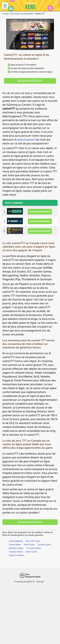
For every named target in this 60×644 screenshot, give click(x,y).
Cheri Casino (31, 552)
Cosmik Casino (44, 545)
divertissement (26, 140)
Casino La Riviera (16, 555)
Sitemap (40, 582)
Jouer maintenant (30, 81)
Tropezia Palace (16, 552)
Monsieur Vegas (16, 548)
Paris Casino (29, 545)
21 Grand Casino (34, 548)
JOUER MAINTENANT (40, 212)
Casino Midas (15, 545)
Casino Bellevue (16, 541)
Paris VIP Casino (33, 541)
